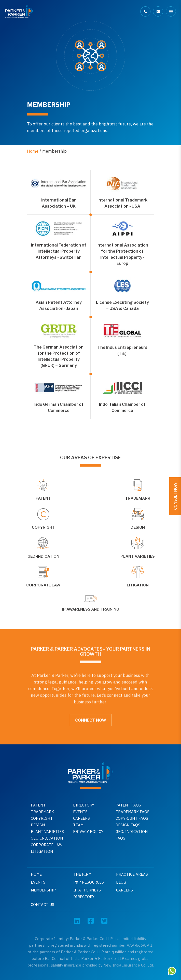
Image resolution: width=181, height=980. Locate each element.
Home (33, 151)
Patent (38, 805)
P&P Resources (89, 882)
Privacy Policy (88, 832)
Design (38, 825)
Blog (121, 882)
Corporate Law (47, 845)
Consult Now (175, 496)
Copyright (42, 818)
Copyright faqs (132, 818)
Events (80, 812)
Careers (81, 818)
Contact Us (43, 905)
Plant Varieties (47, 832)
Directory (84, 805)
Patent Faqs (128, 805)
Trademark (42, 812)
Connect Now (91, 718)
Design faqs (128, 825)
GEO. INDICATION (47, 838)
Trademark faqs (133, 812)
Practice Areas (132, 874)
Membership (43, 890)
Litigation (42, 851)
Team (78, 825)
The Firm (82, 874)
